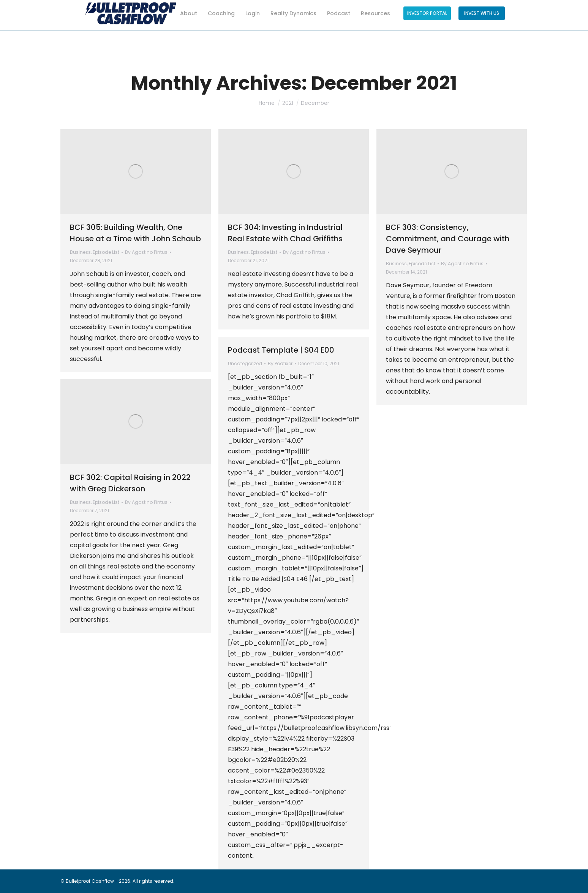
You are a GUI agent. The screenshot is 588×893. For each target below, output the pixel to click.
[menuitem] (185, 15)
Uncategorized (245, 363)
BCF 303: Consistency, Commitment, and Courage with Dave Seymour (448, 239)
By (146, 252)
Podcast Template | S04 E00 (281, 350)
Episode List (106, 252)
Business (80, 252)
